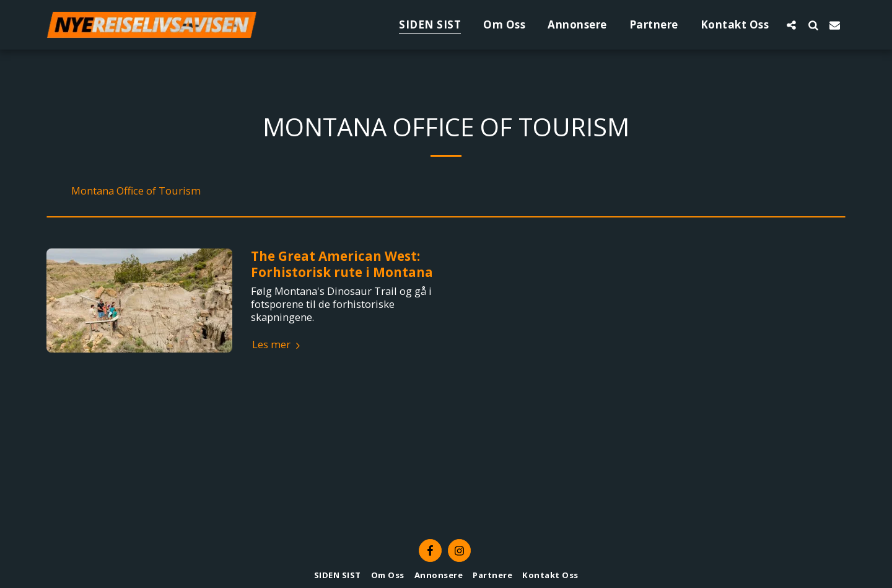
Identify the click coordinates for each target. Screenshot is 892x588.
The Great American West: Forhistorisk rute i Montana (342, 264)
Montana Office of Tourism (136, 191)
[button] (791, 25)
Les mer (278, 345)
